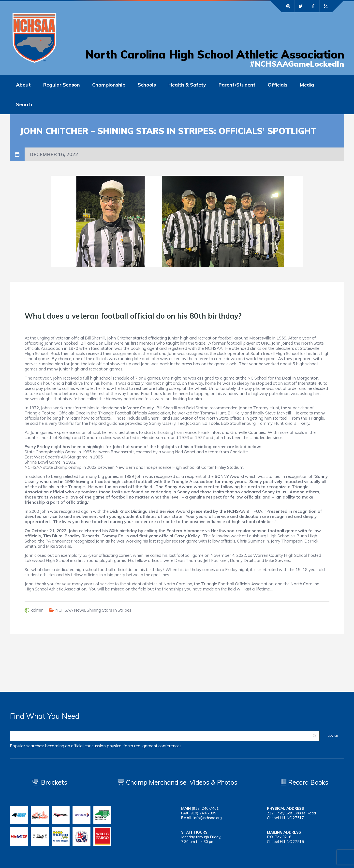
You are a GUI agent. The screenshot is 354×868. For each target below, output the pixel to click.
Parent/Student (237, 85)
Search (24, 104)
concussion (95, 746)
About (23, 85)
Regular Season (61, 85)
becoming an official (64, 746)
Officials (278, 85)
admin (37, 610)
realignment (146, 746)
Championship (109, 85)
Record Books (304, 782)
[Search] (165, 736)
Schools (147, 85)
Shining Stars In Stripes (109, 610)
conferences (170, 746)
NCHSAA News (70, 610)
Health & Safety (187, 85)
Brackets (50, 782)
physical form (120, 746)
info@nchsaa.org (208, 818)
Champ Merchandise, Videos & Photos (182, 782)
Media (307, 85)
